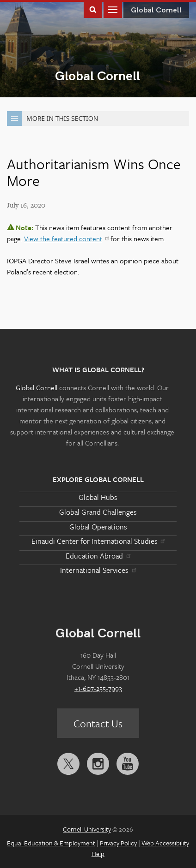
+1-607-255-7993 (98, 688)
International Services (98, 570)
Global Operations (98, 527)
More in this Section (52, 119)
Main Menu (113, 9)
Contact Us (98, 723)
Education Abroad (98, 556)
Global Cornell (98, 76)
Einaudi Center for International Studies (98, 541)
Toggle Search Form (93, 9)
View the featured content (66, 238)
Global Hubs (98, 497)
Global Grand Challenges (98, 512)
